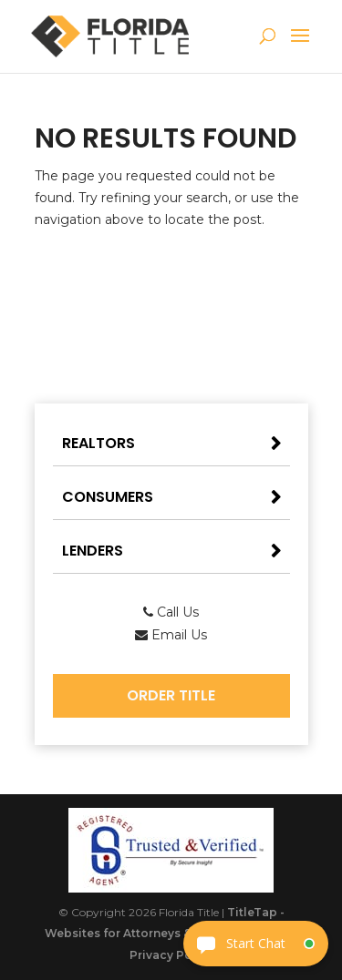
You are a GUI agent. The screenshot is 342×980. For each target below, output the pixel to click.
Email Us (171, 635)
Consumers (108, 497)
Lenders (93, 551)
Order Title (171, 695)
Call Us (171, 612)
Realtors (98, 443)
